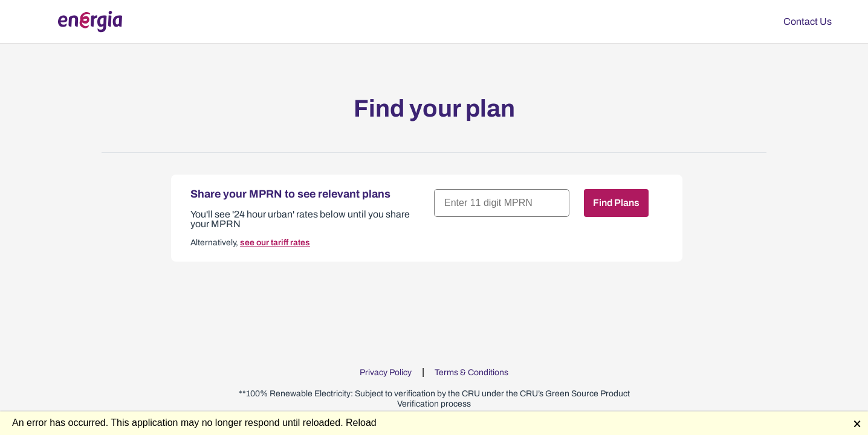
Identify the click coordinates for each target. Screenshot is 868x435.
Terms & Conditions (471, 372)
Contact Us (808, 21)
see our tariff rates (275, 243)
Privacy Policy (386, 372)
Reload (361, 423)
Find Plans (616, 203)
